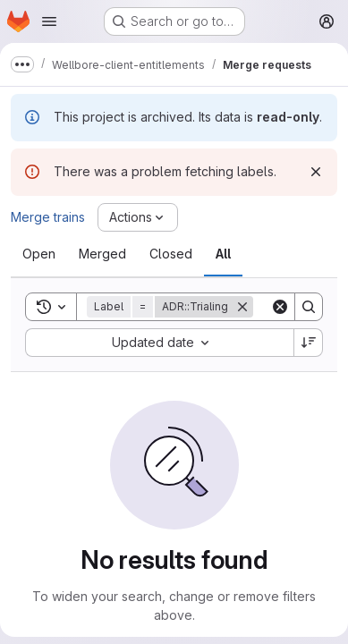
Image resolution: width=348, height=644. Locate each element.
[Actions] (138, 217)
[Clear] (280, 307)
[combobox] (159, 343)
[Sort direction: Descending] (309, 343)
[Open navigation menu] (49, 21)
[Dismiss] (316, 172)
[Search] (309, 307)
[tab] (39, 254)
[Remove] (242, 307)
